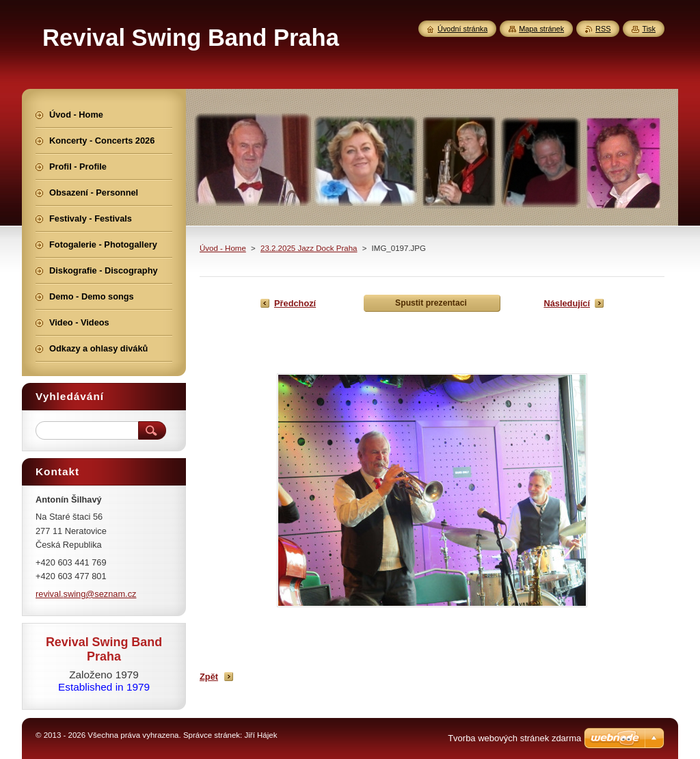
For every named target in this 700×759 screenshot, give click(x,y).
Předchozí (295, 303)
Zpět (209, 677)
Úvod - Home (223, 248)
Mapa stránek (541, 29)
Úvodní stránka (462, 29)
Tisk (649, 29)
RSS (603, 29)
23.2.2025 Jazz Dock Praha (309, 248)
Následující (567, 303)
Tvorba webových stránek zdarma (514, 738)
